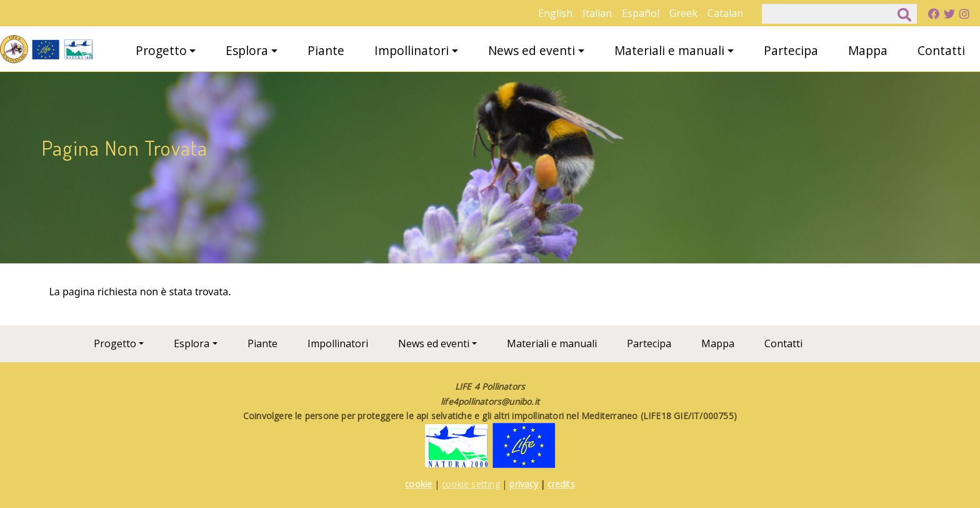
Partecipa (791, 50)
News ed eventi (532, 50)
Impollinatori (412, 50)
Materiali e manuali (669, 50)
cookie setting (471, 484)
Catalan (725, 13)
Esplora (247, 50)
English (555, 13)
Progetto (161, 50)
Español (641, 13)
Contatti (941, 50)
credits (561, 484)
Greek (683, 13)
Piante (326, 50)
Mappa (868, 50)
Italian (597, 13)
